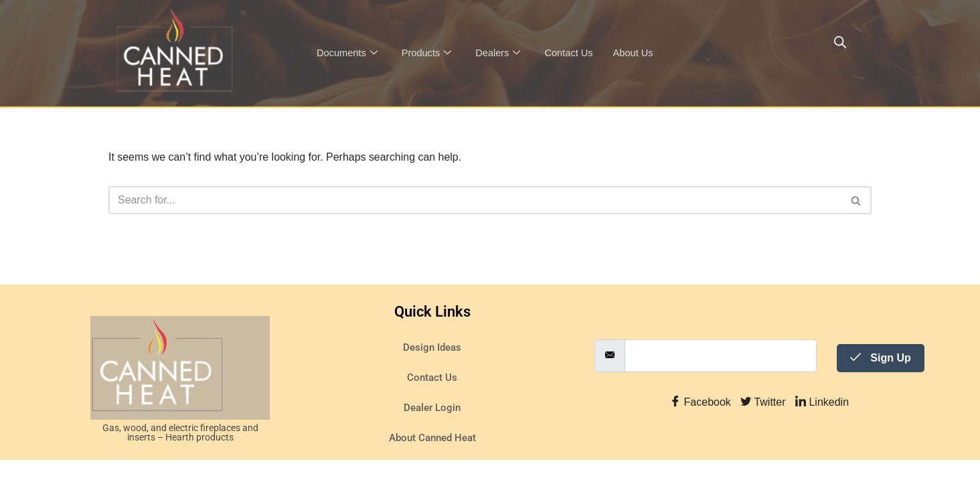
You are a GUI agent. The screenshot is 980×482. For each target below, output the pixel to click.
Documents (348, 53)
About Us (639, 53)
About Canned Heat (432, 460)
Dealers (501, 53)
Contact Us (573, 53)
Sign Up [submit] (881, 379)
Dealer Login (432, 430)
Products (428, 53)
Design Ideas (432, 370)
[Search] (475, 200)
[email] (721, 377)
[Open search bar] (840, 42)
